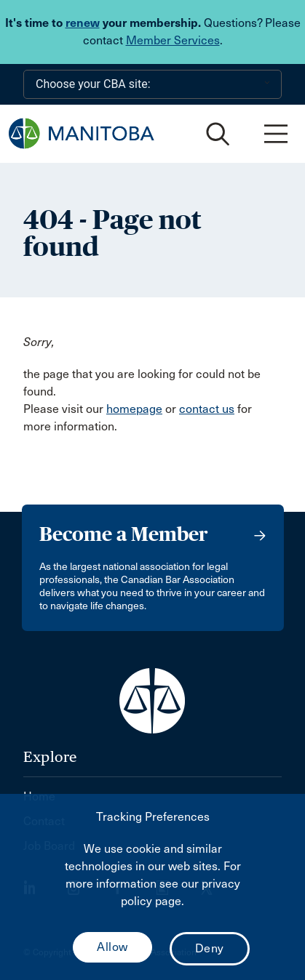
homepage (134, 409)
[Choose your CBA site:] (152, 84)
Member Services (173, 40)
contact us (207, 409)
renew (83, 23)
